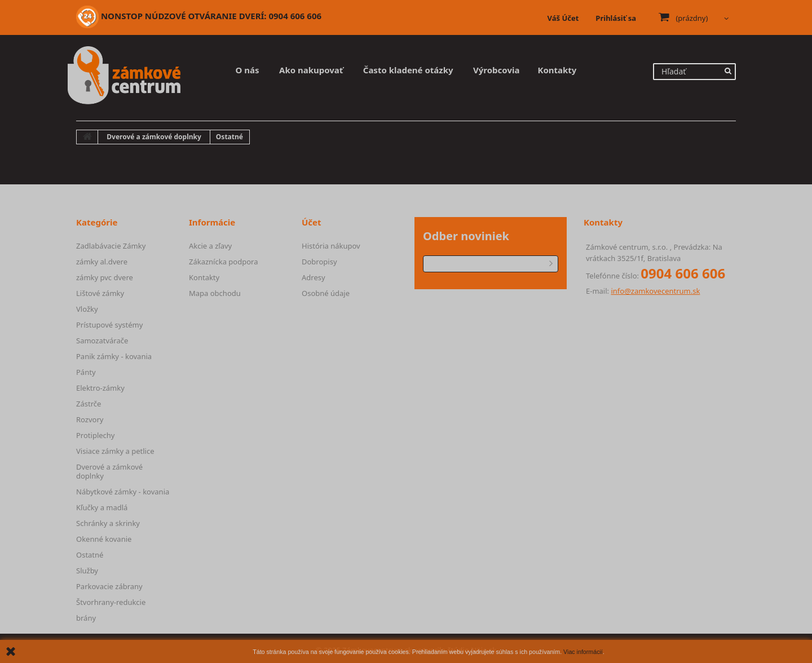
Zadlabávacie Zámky (111, 246)
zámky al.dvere (102, 262)
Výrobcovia (496, 70)
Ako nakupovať (311, 70)
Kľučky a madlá (102, 507)
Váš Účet (563, 18)
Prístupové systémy (109, 325)
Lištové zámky (100, 293)
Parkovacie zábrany (109, 586)
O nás (248, 70)
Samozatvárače (102, 341)
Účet (312, 222)
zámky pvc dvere (105, 277)
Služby (87, 571)
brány (86, 618)
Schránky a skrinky (108, 523)
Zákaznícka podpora (223, 262)
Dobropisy (319, 262)
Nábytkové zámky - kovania (123, 492)
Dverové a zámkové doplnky (109, 471)
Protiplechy (95, 435)
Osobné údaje (326, 293)
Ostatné (90, 555)
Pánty (86, 372)
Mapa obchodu (215, 293)
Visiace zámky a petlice (115, 451)
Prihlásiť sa (616, 18)
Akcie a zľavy (210, 246)
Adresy (314, 277)
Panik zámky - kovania (114, 356)
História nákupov (331, 246)
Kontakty (557, 70)
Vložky (87, 309)
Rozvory (90, 419)
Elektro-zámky (100, 388)
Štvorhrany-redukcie (111, 602)
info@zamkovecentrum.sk (655, 291)
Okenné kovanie (104, 539)
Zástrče (89, 404)
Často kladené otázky (408, 70)
